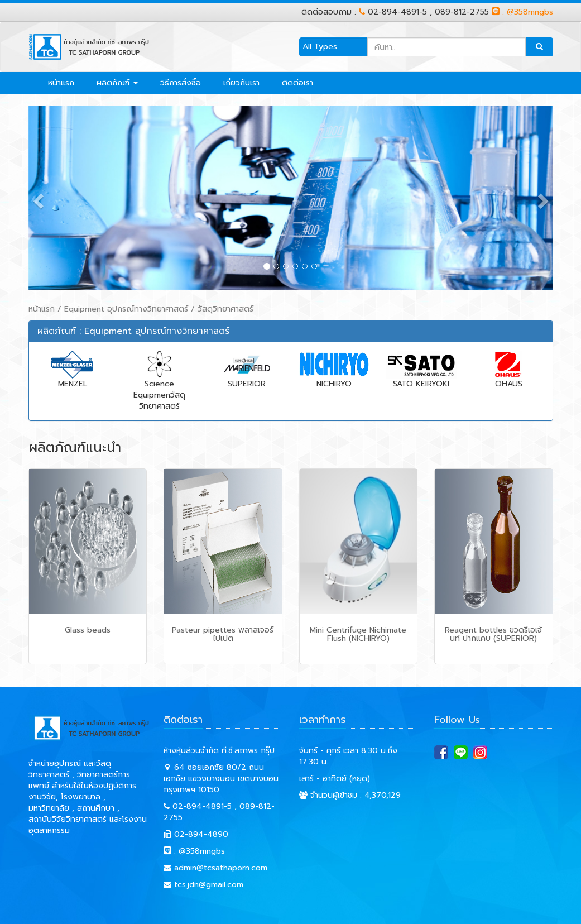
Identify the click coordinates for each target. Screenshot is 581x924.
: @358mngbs (522, 12)
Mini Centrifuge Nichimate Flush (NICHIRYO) (358, 634)
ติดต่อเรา (297, 83)
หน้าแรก (61, 83)
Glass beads (88, 630)
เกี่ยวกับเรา (241, 83)
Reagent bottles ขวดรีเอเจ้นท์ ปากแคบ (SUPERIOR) (493, 634)
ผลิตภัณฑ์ (117, 83)
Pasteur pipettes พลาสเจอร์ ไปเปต (223, 634)
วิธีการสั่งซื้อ (181, 83)
